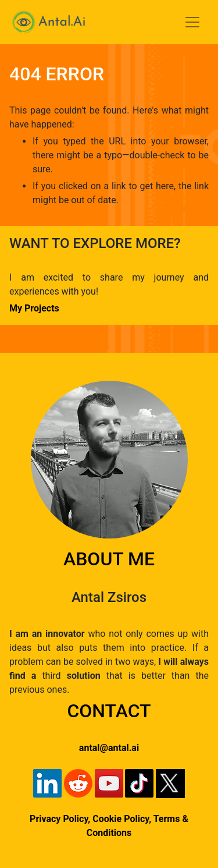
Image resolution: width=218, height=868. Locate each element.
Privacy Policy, (60, 819)
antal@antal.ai (109, 748)
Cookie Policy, (123, 819)
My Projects (34, 308)
